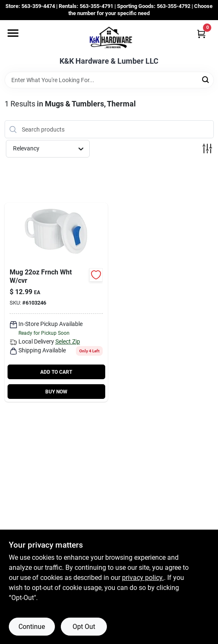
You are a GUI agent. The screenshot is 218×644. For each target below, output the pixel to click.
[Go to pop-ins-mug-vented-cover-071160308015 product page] (56, 302)
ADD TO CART (56, 372)
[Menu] (13, 33)
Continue (32, 627)
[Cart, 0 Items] (201, 34)
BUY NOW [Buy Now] (56, 392)
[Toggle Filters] (207, 149)
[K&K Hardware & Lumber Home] (109, 39)
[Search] (206, 79)
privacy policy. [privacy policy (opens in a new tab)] (143, 578)
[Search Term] (109, 80)
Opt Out (84, 627)
